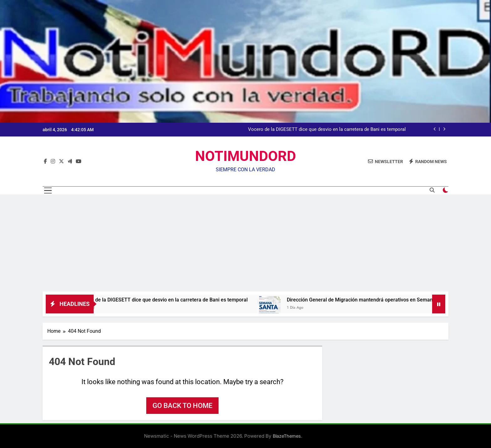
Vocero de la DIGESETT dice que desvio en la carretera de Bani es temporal (327, 130)
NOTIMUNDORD (246, 156)
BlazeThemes (287, 436)
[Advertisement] (246, 245)
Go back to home (182, 406)
